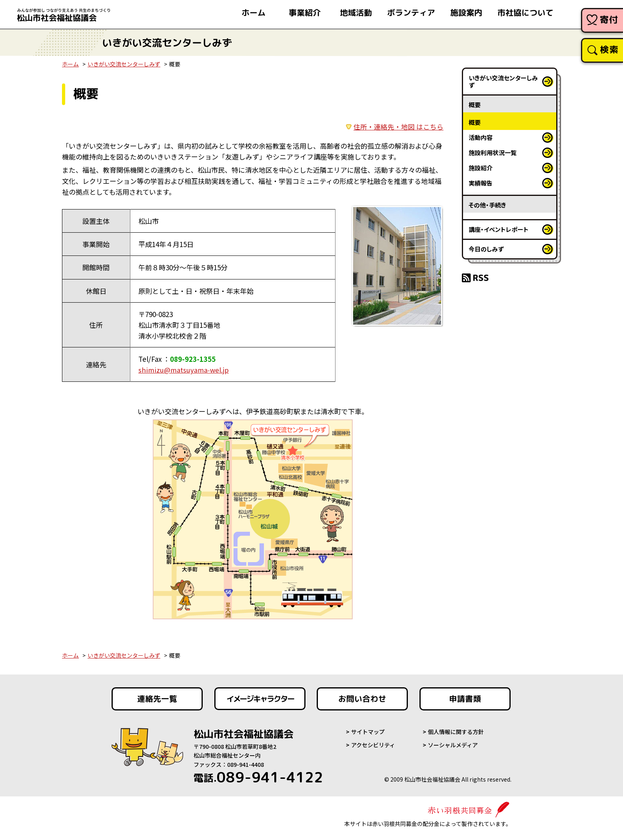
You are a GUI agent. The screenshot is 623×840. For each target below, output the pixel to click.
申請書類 (465, 698)
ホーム (70, 64)
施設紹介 (481, 168)
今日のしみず (486, 249)
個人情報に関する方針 (456, 731)
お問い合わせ (362, 698)
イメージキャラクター (260, 698)
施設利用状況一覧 (493, 153)
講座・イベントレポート (499, 229)
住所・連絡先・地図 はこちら (398, 127)
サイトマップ (368, 731)
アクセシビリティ (373, 744)
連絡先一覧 (157, 698)
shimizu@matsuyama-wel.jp (184, 370)
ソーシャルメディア (453, 744)
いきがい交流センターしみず (124, 64)
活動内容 (481, 137)
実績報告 (481, 183)
